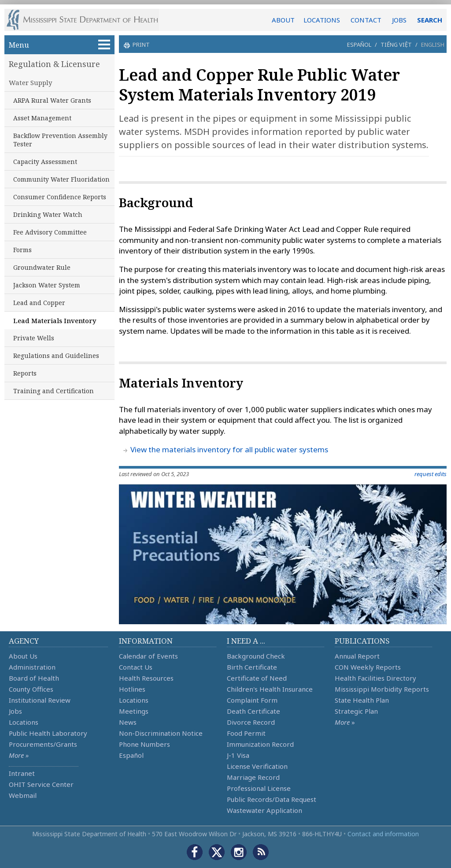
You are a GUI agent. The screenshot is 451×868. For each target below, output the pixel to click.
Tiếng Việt (396, 45)
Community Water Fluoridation (61, 179)
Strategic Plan (356, 711)
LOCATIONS (322, 20)
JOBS (399, 20)
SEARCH (430, 20)
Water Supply (30, 82)
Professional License (259, 788)
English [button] (433, 45)
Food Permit (246, 733)
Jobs (15, 711)
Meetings (134, 711)
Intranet (22, 773)
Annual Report (357, 656)
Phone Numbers (144, 744)
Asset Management (42, 118)
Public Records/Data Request (272, 799)
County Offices (31, 689)
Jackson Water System (47, 285)
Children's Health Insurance (270, 689)
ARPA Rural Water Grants (52, 100)
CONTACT (366, 20)
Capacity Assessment (45, 162)
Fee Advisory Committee (50, 232)
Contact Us (136, 667)
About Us (23, 656)
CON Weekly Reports (368, 667)
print (140, 45)
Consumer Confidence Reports (60, 197)
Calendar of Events (148, 656)
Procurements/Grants (43, 744)
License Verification (257, 766)
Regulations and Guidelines (56, 356)
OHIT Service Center (41, 784)
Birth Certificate (252, 667)
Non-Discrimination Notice (161, 733)
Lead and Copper (39, 303)
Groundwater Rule (42, 267)
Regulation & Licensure (54, 64)
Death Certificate (253, 711)
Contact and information (383, 834)
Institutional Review (40, 700)
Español (359, 45)
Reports (25, 373)
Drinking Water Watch (48, 214)
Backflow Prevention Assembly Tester (60, 140)
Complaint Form (252, 700)
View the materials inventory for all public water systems (229, 449)
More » (19, 755)
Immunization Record (260, 744)
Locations (24, 722)
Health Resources (146, 678)
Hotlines (132, 689)
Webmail (23, 795)
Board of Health (34, 678)
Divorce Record (251, 722)
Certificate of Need (257, 678)
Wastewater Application (264, 810)
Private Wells (34, 338)
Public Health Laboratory (48, 733)
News (128, 722)
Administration (32, 667)
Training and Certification (54, 391)
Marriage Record (253, 777)
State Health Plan (362, 700)
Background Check (256, 656)
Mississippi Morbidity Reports (382, 689)
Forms (22, 250)
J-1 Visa (238, 755)
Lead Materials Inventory (55, 320)
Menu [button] (59, 45)
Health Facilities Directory (375, 678)
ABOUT (283, 20)
